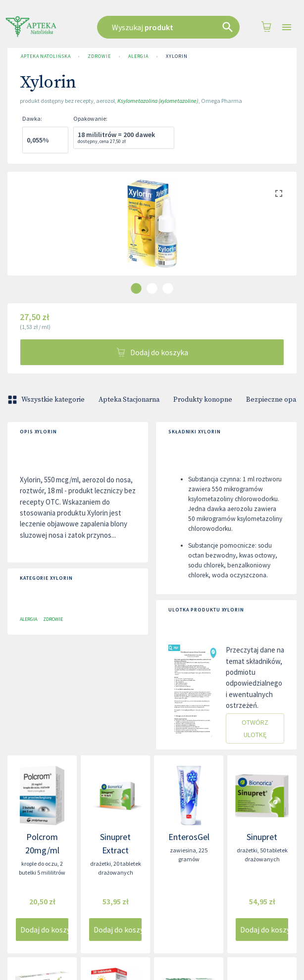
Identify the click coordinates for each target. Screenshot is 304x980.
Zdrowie (99, 56)
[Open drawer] (287, 27)
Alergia (138, 56)
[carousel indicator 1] (136, 288)
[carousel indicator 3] (168, 288)
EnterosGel (189, 837)
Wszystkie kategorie (47, 400)
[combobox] (168, 27)
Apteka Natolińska (46, 56)
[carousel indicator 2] (152, 288)
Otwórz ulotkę (255, 728)
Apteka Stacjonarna (129, 400)
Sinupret (262, 837)
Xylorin (177, 56)
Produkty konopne (203, 400)
